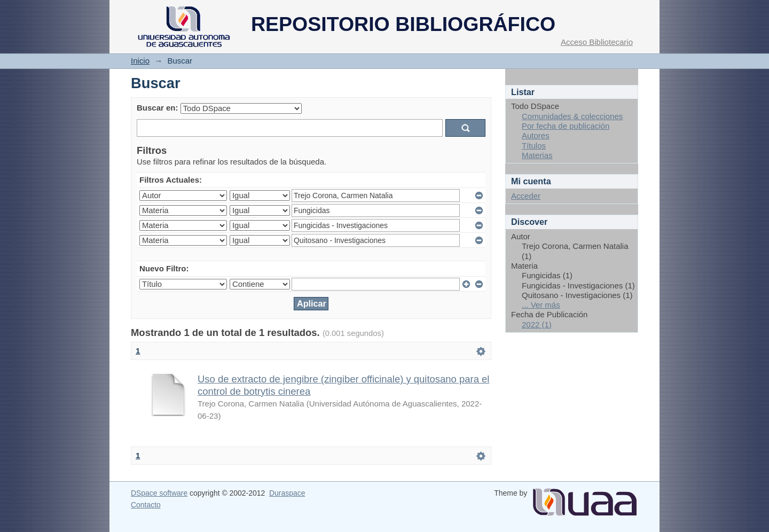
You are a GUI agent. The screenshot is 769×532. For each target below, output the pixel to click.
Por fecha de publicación (566, 126)
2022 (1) (537, 324)
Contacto (146, 505)
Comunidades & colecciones (572, 116)
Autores (536, 135)
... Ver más (541, 305)
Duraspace (287, 493)
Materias (537, 155)
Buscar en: (158, 108)
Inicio (140, 61)
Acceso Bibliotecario (597, 42)
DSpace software (159, 493)
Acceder (526, 196)
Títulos (534, 146)
